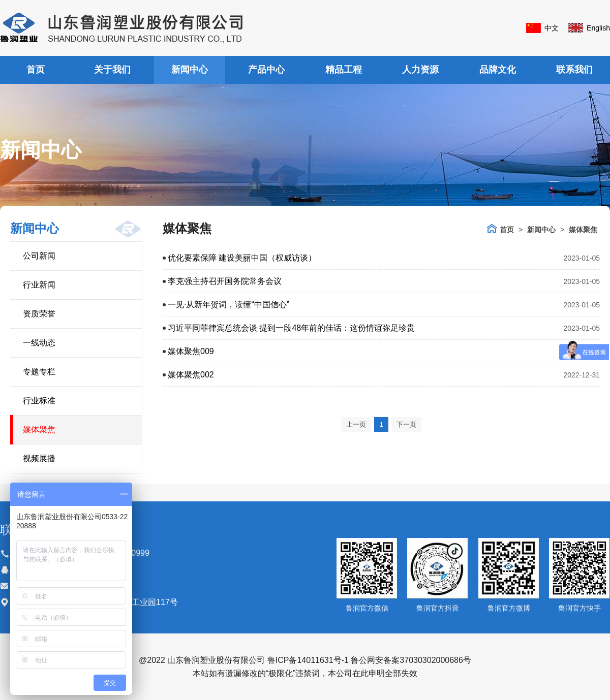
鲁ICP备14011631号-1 (308, 660)
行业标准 (39, 401)
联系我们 (574, 70)
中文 (552, 28)
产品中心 (266, 70)
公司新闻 (39, 256)
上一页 (356, 424)
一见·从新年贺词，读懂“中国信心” (228, 305)
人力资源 (420, 70)
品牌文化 (498, 70)
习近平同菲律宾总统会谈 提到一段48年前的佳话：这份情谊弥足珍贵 (291, 328)
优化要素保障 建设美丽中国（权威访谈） (242, 258)
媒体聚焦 (39, 429)
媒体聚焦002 (191, 375)
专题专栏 (39, 372)
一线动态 (39, 343)
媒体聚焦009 (191, 351)
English (598, 28)
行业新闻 (39, 285)
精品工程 (344, 70)
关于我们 (112, 70)
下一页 (406, 424)
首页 (36, 70)
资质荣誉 (39, 314)
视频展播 (39, 458)
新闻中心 (190, 70)
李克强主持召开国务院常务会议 (225, 281)
